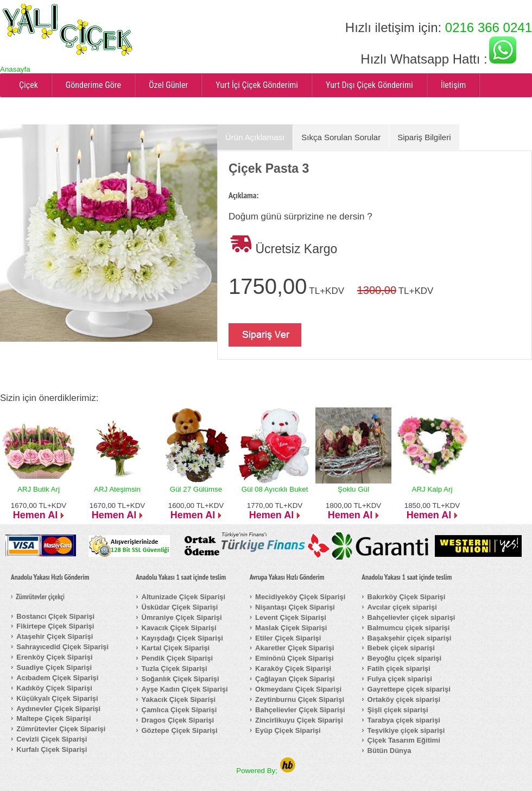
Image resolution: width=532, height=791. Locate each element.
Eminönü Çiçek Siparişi (294, 658)
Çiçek (28, 85)
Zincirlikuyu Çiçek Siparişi (299, 720)
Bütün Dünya (389, 751)
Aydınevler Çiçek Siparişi (58, 709)
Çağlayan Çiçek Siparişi (295, 679)
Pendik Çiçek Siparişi (178, 658)
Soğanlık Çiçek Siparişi (180, 679)
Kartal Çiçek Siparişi (176, 648)
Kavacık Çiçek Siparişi (179, 628)
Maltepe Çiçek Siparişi (53, 718)
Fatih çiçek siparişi (399, 668)
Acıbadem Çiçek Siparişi (57, 678)
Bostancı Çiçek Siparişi (55, 616)
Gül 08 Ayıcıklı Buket (275, 489)
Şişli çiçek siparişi (398, 710)
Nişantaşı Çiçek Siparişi (295, 607)
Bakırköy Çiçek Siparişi (407, 597)
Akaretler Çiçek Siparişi (294, 648)
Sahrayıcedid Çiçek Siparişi (62, 647)
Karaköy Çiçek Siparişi (293, 668)
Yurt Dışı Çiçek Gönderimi (369, 85)
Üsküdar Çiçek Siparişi (180, 607)
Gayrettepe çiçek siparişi (409, 689)
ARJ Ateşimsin (117, 489)
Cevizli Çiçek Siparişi (52, 739)
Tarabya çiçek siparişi (404, 720)
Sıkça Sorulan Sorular (341, 137)
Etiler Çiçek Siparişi (288, 638)
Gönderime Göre (93, 85)
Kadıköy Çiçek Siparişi (54, 688)
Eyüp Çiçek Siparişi (288, 730)
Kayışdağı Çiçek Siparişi (182, 638)
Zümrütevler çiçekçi (40, 597)
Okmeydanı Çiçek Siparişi (298, 689)
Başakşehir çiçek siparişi (410, 638)
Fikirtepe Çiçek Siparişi (55, 626)
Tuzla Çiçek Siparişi (175, 668)
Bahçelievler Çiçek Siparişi (300, 710)
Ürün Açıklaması (255, 137)
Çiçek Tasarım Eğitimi (404, 740)
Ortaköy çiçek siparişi (404, 699)
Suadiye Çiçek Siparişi (54, 667)
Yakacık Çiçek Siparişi (179, 699)
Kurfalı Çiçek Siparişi (52, 749)
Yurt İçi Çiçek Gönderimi (257, 85)
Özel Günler (168, 85)
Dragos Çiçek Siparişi (178, 720)
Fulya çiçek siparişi (400, 679)
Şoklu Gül (353, 489)
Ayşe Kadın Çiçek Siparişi (185, 689)
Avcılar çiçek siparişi (402, 607)
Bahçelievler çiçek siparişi (411, 617)
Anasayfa (15, 69)
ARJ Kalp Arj (432, 489)
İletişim (454, 85)
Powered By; (266, 771)
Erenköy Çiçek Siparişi (54, 657)
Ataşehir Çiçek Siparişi (55, 636)
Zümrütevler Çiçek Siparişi (61, 729)
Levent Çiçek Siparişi (291, 617)
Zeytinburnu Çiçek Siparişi (300, 699)
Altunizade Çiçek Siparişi (184, 597)
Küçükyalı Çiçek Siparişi (57, 698)
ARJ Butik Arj (39, 489)
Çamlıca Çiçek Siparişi (179, 710)
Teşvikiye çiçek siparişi (406, 730)
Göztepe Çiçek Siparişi (180, 730)
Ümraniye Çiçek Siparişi (182, 617)
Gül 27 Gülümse (196, 489)
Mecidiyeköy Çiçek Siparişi (300, 597)
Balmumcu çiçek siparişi (409, 628)
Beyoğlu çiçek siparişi (405, 658)
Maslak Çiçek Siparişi (291, 628)
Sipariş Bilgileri (424, 137)
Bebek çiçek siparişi (401, 648)
